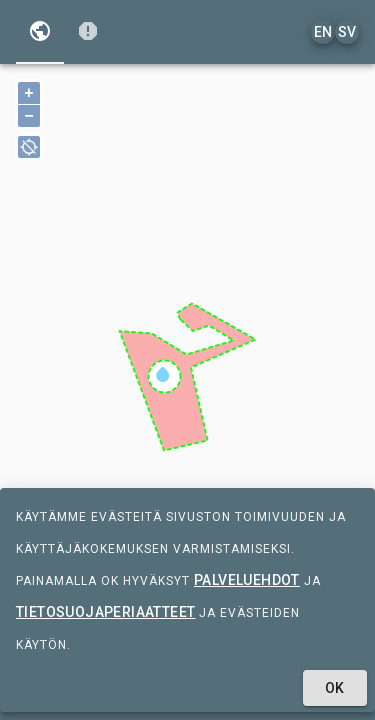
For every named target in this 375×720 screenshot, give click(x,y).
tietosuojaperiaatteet (105, 612)
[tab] (40, 32)
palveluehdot (247, 580)
